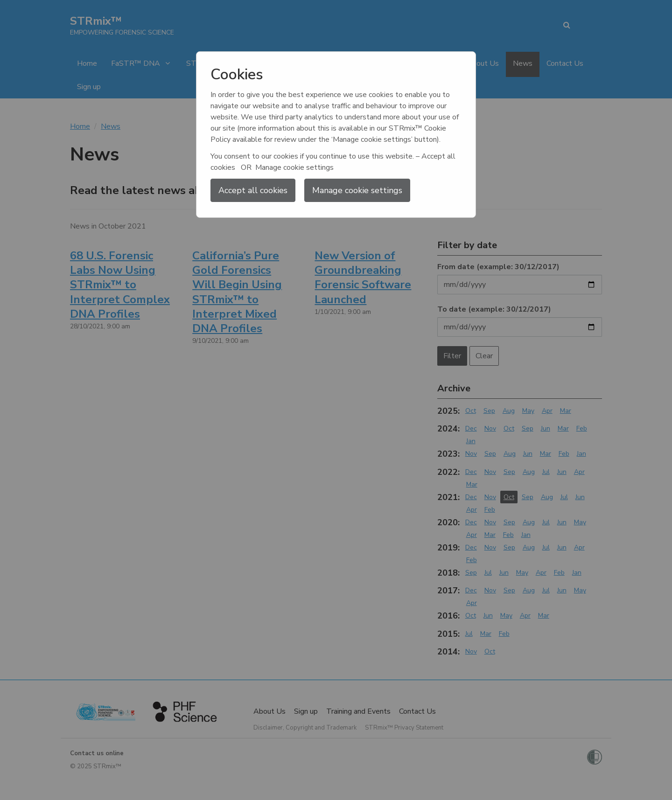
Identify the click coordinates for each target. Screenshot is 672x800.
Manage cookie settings (357, 190)
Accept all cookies (253, 190)
